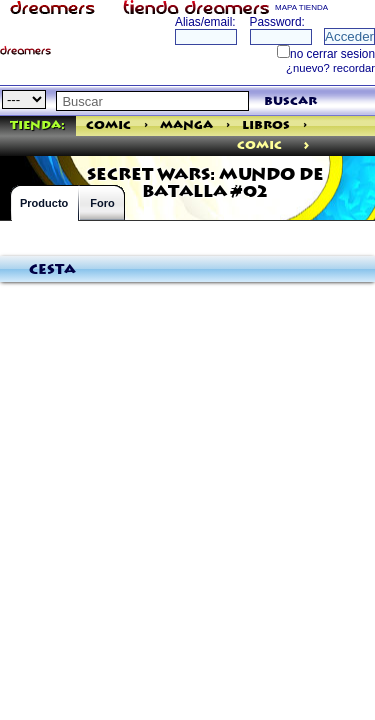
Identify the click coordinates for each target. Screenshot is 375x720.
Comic (108, 125)
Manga (186, 125)
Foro (102, 203)
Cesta (52, 270)
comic (259, 145)
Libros (266, 125)
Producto (44, 203)
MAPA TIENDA (301, 7)
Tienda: (37, 125)
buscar (290, 101)
